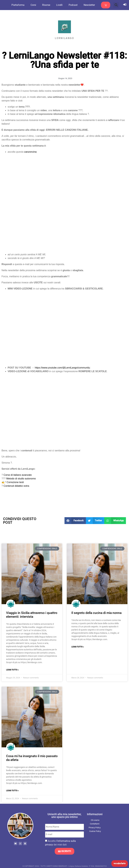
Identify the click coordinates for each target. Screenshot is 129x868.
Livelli (63, 5)
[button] (116, 5)
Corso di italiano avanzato (18, 475)
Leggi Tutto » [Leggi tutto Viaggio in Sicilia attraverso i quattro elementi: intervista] (12, 670)
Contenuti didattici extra (16, 486)
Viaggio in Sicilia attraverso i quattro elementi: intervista (32, 615)
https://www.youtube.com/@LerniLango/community (62, 368)
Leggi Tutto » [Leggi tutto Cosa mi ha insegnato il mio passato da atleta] (12, 791)
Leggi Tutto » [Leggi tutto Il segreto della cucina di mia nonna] (78, 647)
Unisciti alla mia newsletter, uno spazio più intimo (64, 816)
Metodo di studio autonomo (21, 479)
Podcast (76, 5)
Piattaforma (21, 5)
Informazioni (95, 814)
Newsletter (92, 5)
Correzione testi (15, 482)
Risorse (49, 5)
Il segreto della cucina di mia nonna (96, 613)
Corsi (37, 5)
